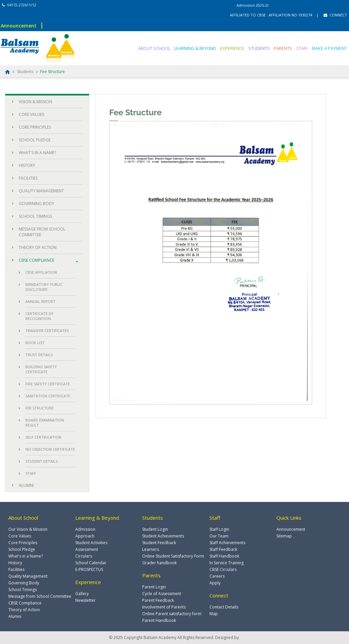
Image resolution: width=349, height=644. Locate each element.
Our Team (219, 536)
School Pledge (22, 549)
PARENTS (283, 48)
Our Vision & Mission (28, 529)
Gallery (82, 594)
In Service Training (227, 563)
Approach (85, 536)
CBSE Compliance (25, 603)
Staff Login (219, 529)
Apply (215, 583)
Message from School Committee (40, 596)
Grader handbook (159, 563)
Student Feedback (159, 543)
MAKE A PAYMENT (329, 48)
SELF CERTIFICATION (43, 437)
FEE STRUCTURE (39, 408)
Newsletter (85, 600)
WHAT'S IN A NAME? (37, 153)
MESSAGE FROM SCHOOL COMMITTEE (42, 232)
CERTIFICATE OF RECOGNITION (39, 316)
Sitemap (284, 536)
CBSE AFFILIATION (41, 272)
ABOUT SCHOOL (154, 48)
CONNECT (335, 15)
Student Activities (91, 543)
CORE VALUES (31, 114)
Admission (85, 529)
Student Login (155, 529)
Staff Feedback (223, 549)
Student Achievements (163, 536)
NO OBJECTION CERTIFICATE (50, 449)
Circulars (84, 556)
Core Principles (23, 543)
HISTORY (27, 165)
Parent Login (154, 587)
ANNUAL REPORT (40, 301)
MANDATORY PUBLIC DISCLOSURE (44, 287)
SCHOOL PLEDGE (35, 140)
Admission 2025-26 (260, 5)
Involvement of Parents (164, 607)
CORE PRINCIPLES (35, 127)
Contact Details (224, 607)
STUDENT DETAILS (41, 461)
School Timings (23, 590)
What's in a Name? (26, 556)
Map (214, 614)
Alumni (15, 616)
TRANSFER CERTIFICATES (47, 331)
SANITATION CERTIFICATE (48, 396)
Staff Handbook (224, 556)
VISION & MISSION (35, 102)
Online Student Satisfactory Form (173, 556)
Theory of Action (24, 610)
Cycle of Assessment (162, 594)
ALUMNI (26, 485)
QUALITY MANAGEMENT (41, 191)
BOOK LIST (35, 343)
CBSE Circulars (223, 569)
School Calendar (91, 563)
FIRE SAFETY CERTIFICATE (48, 384)
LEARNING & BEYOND (195, 48)
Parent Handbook (159, 620)
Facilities (16, 569)
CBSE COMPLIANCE (36, 260)
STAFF (302, 48)
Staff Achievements (227, 543)
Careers (217, 576)
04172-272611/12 (19, 5)
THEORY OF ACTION (38, 247)
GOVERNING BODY (36, 204)
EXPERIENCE (232, 48)
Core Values (20, 536)
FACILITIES (28, 178)
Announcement (19, 26)
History (15, 563)
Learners (151, 549)
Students (25, 72)
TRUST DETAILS (39, 355)
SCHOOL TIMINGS (35, 216)
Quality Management (28, 576)
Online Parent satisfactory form (172, 614)
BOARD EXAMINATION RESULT (45, 423)
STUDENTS (259, 48)
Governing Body (24, 583)
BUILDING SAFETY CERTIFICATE (41, 369)
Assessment (87, 549)
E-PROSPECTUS (89, 569)
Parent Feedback (158, 600)
